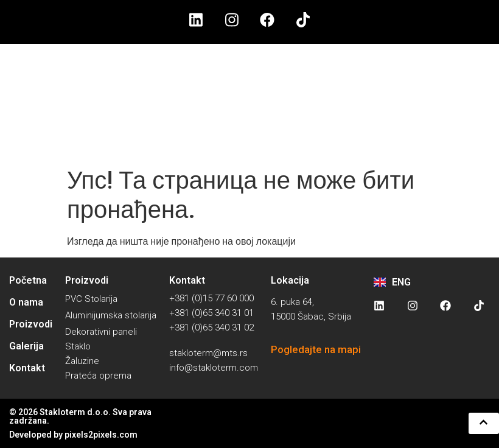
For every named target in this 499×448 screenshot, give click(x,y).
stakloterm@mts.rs (208, 353)
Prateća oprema (98, 376)
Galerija (26, 346)
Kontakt (27, 368)
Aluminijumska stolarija (111, 315)
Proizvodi (31, 324)
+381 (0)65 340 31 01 (211, 313)
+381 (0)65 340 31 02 (211, 327)
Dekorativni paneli (101, 332)
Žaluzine (82, 361)
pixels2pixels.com (101, 435)
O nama (26, 302)
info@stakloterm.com (214, 368)
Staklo (78, 346)
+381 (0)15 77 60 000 (211, 298)
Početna (28, 280)
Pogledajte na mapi (316, 349)
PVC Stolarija (91, 299)
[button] (482, 423)
